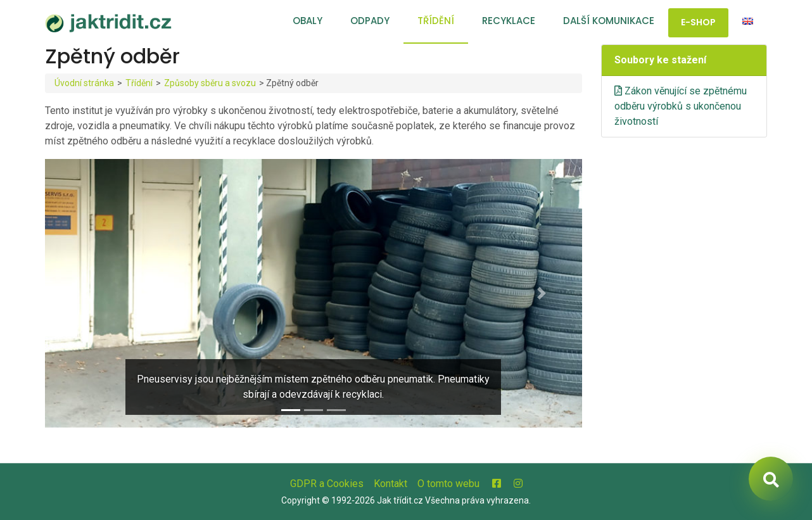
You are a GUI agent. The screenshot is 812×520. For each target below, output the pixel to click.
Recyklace (509, 21)
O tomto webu (448, 484)
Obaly (308, 21)
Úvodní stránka (84, 83)
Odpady (370, 21)
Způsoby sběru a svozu (210, 83)
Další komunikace (609, 21)
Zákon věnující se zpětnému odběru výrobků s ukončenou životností (681, 106)
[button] (85, 293)
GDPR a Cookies (327, 484)
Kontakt (390, 484)
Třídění (436, 21)
